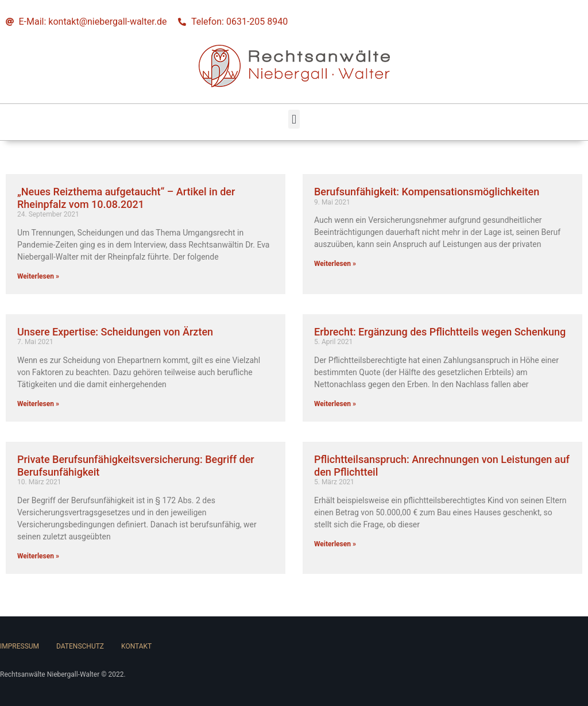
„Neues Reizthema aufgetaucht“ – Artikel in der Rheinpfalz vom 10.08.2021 (126, 198)
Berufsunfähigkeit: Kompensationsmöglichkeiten (427, 192)
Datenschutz (80, 646)
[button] (294, 119)
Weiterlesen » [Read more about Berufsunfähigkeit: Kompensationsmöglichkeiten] (335, 264)
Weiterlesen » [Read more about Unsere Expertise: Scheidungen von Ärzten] (38, 404)
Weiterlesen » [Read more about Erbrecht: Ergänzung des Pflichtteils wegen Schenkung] (335, 404)
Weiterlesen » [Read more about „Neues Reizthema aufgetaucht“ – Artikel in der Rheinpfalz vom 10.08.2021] (38, 276)
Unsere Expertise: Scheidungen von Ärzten (115, 332)
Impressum (20, 646)
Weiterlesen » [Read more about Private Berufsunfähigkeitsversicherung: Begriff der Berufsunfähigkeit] (38, 556)
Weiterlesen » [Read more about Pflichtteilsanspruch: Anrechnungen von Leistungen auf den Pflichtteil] (335, 544)
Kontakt (136, 646)
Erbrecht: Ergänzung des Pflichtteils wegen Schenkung (440, 332)
